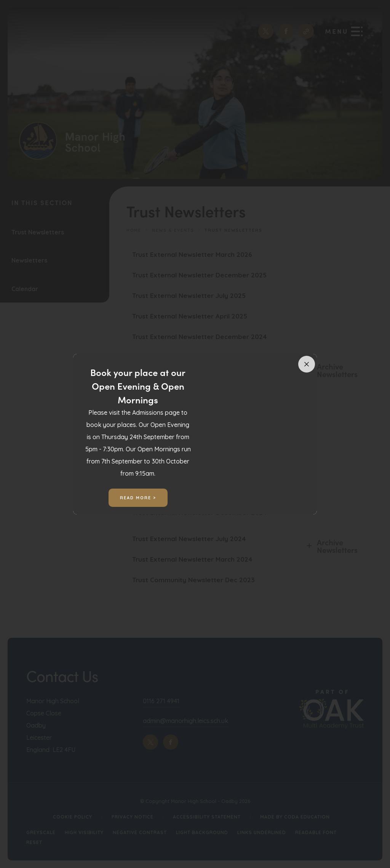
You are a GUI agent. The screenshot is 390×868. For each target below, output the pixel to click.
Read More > (138, 498)
